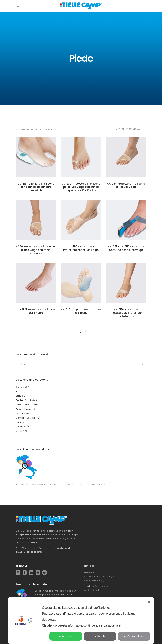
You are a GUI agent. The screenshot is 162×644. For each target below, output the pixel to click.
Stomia (20, 396)
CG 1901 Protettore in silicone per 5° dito (36, 311)
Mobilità (20, 431)
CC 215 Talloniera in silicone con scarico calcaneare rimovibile (36, 187)
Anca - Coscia (24, 409)
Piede (19, 422)
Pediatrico (21, 427)
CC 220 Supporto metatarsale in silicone (81, 311)
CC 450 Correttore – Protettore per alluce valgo (81, 248)
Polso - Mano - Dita (26, 405)
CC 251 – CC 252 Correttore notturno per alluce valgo (126, 248)
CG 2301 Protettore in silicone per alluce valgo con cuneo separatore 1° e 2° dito (81, 187)
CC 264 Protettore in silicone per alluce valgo (126, 185)
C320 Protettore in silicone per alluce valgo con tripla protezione (36, 250)
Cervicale (21, 387)
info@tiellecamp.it (100, 586)
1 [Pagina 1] (77, 332)
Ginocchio (21, 413)
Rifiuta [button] (100, 636)
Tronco (20, 391)
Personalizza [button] (134, 636)
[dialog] (81, 621)
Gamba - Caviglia (26, 418)
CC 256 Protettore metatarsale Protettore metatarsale (126, 313)
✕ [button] (149, 602)
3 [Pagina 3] (85, 332)
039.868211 (93, 590)
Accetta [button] (66, 636)
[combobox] (129, 129)
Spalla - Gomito (24, 400)
